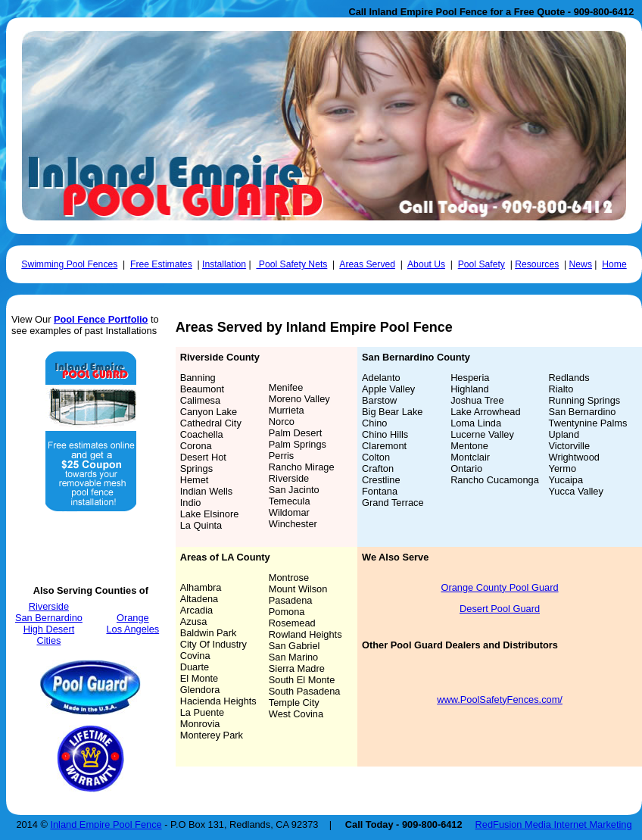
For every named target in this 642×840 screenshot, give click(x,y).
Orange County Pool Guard (499, 587)
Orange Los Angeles (132, 623)
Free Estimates (161, 264)
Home (614, 264)
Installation (224, 264)
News (581, 264)
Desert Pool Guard (500, 609)
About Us (426, 264)
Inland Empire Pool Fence (106, 824)
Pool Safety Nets (291, 264)
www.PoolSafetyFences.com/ (500, 699)
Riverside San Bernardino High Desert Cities (49, 623)
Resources (537, 264)
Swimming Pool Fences (69, 264)
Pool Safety (481, 264)
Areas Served (367, 264)
